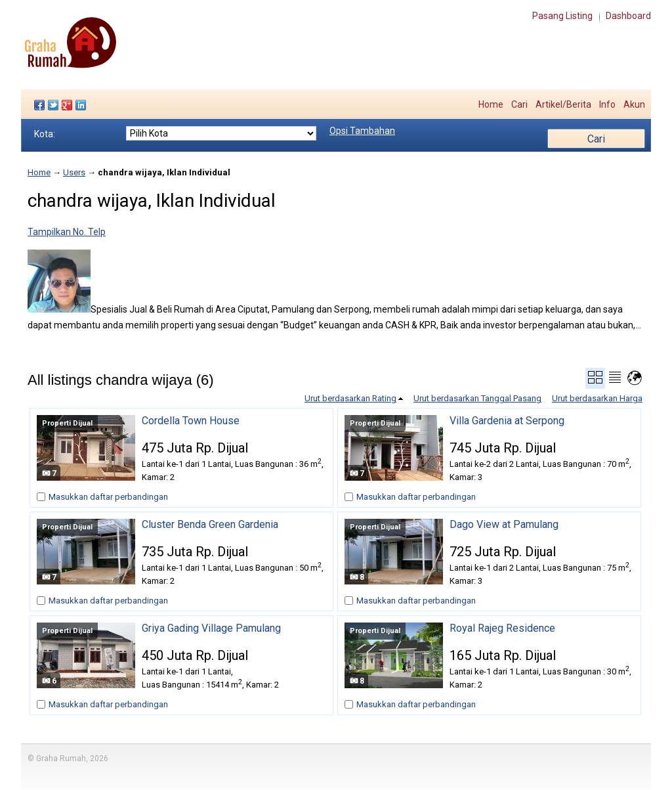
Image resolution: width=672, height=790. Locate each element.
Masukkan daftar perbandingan (108, 497)
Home (491, 104)
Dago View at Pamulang (504, 525)
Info (607, 104)
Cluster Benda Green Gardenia (210, 525)
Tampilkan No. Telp (67, 232)
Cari (519, 104)
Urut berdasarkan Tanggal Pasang (477, 398)
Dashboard (628, 16)
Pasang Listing (562, 16)
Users (74, 172)
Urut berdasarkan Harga (597, 398)
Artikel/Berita (563, 104)
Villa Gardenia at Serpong (507, 421)
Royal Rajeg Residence (502, 628)
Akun (634, 104)
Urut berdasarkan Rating (350, 398)
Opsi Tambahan (362, 131)
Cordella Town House (191, 421)
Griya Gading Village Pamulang (211, 628)
